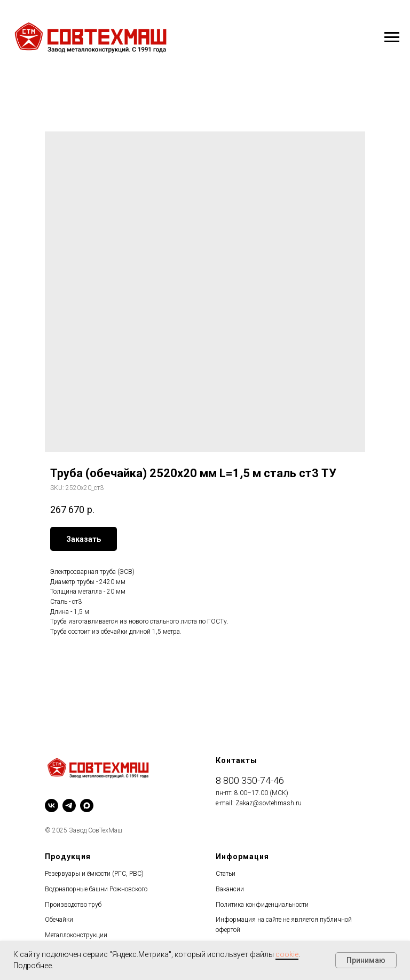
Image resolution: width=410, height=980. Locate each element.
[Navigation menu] (392, 37)
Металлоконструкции (76, 935)
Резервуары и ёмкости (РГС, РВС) (94, 874)
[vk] (52, 806)
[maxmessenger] (87, 806)
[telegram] (69, 806)
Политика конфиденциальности (262, 905)
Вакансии (230, 889)
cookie (287, 954)
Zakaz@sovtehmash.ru (269, 803)
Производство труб (73, 905)
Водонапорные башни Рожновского (96, 889)
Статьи (226, 874)
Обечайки (59, 920)
